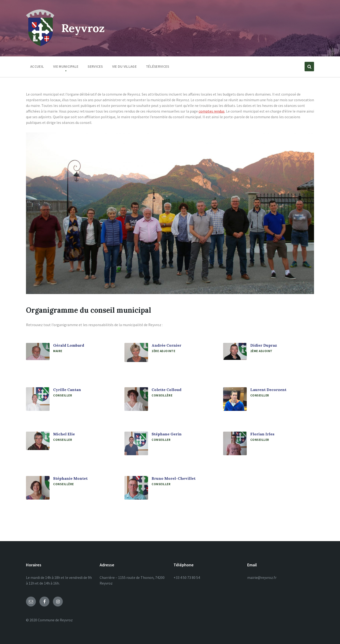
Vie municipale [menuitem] (66, 66)
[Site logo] (40, 45)
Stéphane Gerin (167, 434)
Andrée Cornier (166, 345)
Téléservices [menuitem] (158, 66)
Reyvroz (84, 28)
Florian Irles (262, 434)
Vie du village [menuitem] (124, 66)
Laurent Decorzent (268, 390)
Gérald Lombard (69, 345)
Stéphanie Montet (70, 478)
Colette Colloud (166, 390)
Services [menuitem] (95, 66)
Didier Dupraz (264, 345)
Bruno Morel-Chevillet (174, 478)
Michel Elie (64, 434)
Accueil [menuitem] (37, 66)
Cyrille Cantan (67, 390)
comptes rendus (212, 111)
